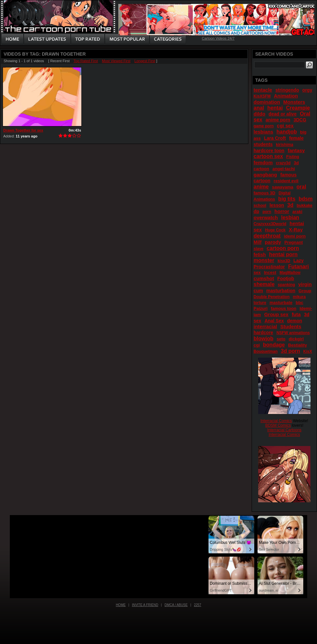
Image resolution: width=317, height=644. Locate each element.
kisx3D (284, 261)
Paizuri (261, 308)
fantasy (296, 150)
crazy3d (283, 163)
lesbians (263, 132)
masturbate (281, 303)
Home (121, 605)
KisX (308, 351)
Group (305, 291)
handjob (287, 132)
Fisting (293, 157)
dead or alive (283, 114)
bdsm (306, 199)
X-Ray (296, 230)
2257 (197, 605)
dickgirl (296, 339)
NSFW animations (293, 333)
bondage (274, 345)
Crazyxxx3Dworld (270, 224)
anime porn (278, 120)
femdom (263, 162)
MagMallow (290, 273)
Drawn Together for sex (23, 130)
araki (297, 212)
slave (259, 249)
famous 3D (264, 193)
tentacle (263, 90)
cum (258, 291)
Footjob (286, 278)
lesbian (290, 217)
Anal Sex (274, 321)
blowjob (263, 339)
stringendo (287, 90)
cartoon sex (268, 156)
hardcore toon (269, 151)
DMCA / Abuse (176, 605)
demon (295, 321)
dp (256, 211)
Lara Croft (275, 138)
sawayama (283, 187)
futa (296, 314)
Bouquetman (266, 351)
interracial (265, 326)
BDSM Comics (278, 425)
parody (273, 242)
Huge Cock (275, 230)
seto (281, 339)
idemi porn (295, 236)
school (260, 206)
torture (260, 303)
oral (301, 187)
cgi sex (285, 125)
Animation (286, 96)
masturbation (281, 291)
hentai (275, 108)
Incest (270, 272)
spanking (286, 285)
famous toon (284, 308)
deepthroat (267, 236)
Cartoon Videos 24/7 (218, 38)
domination (267, 102)
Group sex (276, 314)
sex (257, 272)
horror (282, 211)
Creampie (298, 108)
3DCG (300, 120)
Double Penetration (272, 297)
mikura (299, 297)
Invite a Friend (145, 605)
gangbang (265, 175)
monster (264, 260)
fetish (260, 255)
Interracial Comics (276, 421)
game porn (264, 126)
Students (291, 326)
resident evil (286, 181)
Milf (258, 242)
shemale (264, 284)
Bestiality (298, 345)
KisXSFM (262, 96)
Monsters (294, 102)
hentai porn (283, 254)
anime (261, 187)
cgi (257, 345)
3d (290, 205)
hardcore (263, 332)
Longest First (145, 61)
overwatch (266, 217)
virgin (305, 284)
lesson (277, 205)
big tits (287, 199)
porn (267, 212)
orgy (307, 90)
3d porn (290, 351)
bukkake (305, 206)
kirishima (284, 145)
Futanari (299, 267)
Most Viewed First (116, 61)
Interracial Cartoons (284, 430)
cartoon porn (283, 248)
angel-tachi (284, 169)
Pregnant (293, 242)
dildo (259, 114)
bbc (300, 303)
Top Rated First (86, 61)
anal (259, 108)
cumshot (264, 278)
